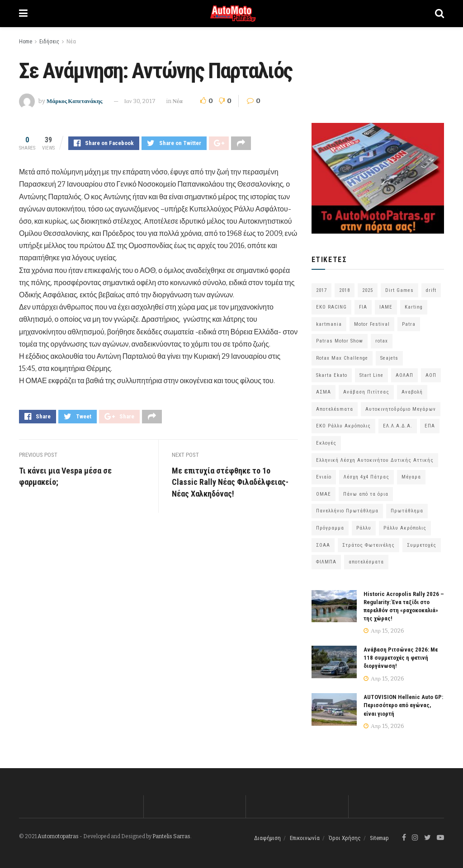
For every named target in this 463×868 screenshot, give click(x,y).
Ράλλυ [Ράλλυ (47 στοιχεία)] (364, 528)
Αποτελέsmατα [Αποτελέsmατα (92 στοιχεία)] (335, 409)
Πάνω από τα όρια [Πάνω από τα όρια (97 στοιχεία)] (366, 494)
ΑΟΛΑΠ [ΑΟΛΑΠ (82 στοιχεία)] (404, 375)
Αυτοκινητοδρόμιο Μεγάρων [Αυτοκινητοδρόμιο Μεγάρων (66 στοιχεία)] (401, 409)
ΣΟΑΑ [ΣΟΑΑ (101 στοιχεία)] (323, 545)
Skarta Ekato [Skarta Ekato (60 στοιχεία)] (332, 375)
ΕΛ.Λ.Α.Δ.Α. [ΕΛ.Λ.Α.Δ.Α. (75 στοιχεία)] (398, 426)
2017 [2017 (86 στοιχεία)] (321, 290)
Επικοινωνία (305, 838)
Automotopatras (58, 836)
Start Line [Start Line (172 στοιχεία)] (371, 375)
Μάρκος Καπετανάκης (75, 101)
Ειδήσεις (49, 42)
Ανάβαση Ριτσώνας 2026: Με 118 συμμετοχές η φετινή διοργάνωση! (401, 658)
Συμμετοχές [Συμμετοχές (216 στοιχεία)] (422, 545)
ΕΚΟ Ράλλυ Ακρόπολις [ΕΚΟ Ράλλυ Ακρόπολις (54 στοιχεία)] (343, 426)
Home (26, 42)
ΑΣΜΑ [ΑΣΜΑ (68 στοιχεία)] (324, 392)
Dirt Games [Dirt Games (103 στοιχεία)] (399, 290)
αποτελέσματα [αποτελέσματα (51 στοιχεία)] (366, 562)
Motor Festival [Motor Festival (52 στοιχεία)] (372, 324)
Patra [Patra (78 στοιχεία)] (409, 324)
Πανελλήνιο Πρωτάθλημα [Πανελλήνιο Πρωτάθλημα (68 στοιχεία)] (347, 511)
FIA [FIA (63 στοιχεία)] (363, 307)
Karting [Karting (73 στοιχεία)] (414, 307)
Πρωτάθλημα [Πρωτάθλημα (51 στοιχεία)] (407, 511)
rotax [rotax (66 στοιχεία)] (382, 341)
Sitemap (379, 838)
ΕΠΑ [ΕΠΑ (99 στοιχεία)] (430, 426)
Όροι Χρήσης (345, 838)
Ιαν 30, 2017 (140, 101)
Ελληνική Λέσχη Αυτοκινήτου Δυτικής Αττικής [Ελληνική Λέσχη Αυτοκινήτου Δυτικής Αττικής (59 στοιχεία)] (375, 460)
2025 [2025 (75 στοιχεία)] (368, 290)
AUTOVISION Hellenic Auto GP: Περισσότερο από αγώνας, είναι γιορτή (403, 705)
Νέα (71, 42)
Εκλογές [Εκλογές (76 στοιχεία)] (326, 443)
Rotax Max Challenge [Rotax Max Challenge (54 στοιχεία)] (342, 358)
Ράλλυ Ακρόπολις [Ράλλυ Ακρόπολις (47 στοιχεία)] (405, 528)
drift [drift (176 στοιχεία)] (431, 290)
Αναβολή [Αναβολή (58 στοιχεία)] (412, 392)
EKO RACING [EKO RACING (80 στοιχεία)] (331, 307)
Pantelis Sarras (171, 836)
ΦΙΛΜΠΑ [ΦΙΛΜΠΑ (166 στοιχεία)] (326, 562)
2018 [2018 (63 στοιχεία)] (345, 290)
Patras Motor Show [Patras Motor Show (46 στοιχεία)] (340, 341)
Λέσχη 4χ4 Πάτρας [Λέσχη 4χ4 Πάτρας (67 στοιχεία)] (366, 477)
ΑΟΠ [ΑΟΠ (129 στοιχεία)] (431, 375)
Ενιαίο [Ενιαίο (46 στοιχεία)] (324, 477)
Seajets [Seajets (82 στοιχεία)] (389, 358)
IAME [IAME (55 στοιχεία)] (386, 307)
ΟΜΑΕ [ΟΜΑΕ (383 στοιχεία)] (324, 494)
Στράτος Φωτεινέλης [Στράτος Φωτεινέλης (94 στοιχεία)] (369, 545)
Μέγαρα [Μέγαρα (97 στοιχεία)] (411, 477)
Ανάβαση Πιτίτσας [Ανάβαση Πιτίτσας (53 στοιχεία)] (366, 392)
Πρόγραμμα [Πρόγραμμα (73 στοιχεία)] (330, 528)
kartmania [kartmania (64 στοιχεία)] (329, 324)
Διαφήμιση (267, 838)
